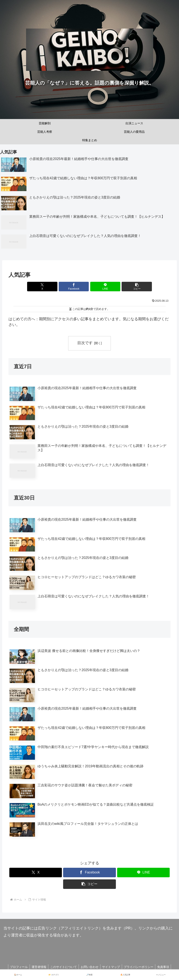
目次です (85, 343)
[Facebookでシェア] (76, 287)
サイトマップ (112, 967)
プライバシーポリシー (140, 967)
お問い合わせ (90, 967)
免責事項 (165, 967)
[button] (130, 287)
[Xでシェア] (49, 287)
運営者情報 (38, 967)
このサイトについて (63, 967)
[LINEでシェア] (103, 287)
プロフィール (17, 967)
